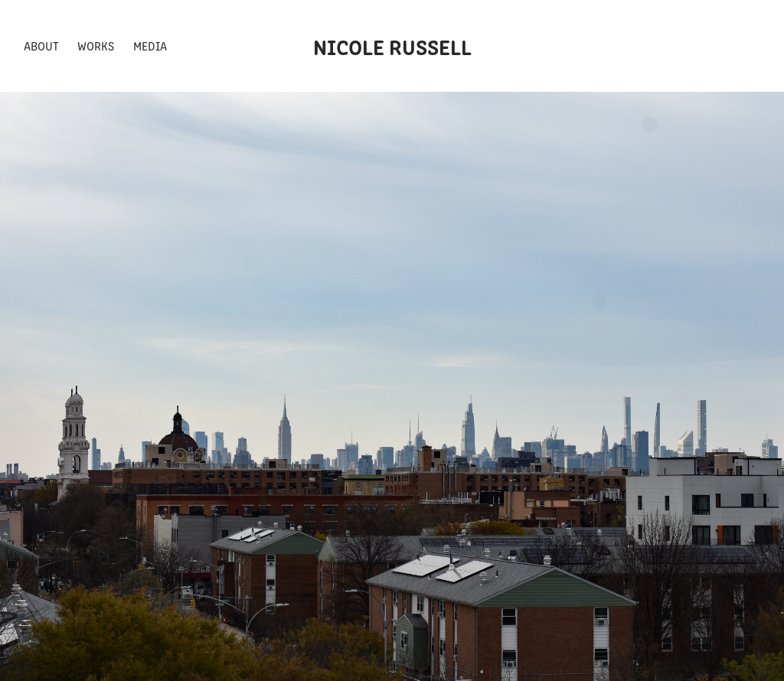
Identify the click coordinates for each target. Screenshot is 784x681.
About (41, 46)
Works (96, 46)
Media (150, 46)
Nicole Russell (392, 46)
